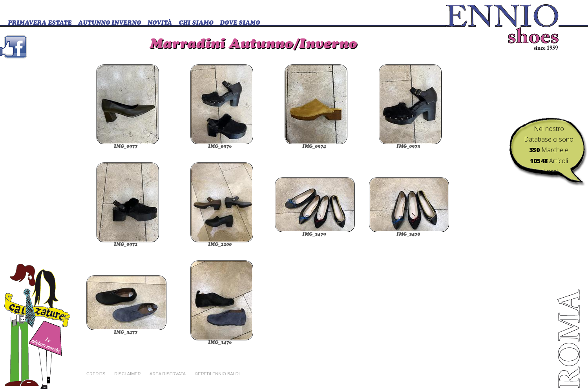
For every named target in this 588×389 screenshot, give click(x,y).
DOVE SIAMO (240, 23)
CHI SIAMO (196, 23)
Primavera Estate (40, 23)
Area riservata (168, 374)
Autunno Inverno (110, 23)
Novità (160, 23)
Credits (96, 374)
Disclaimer (127, 374)
